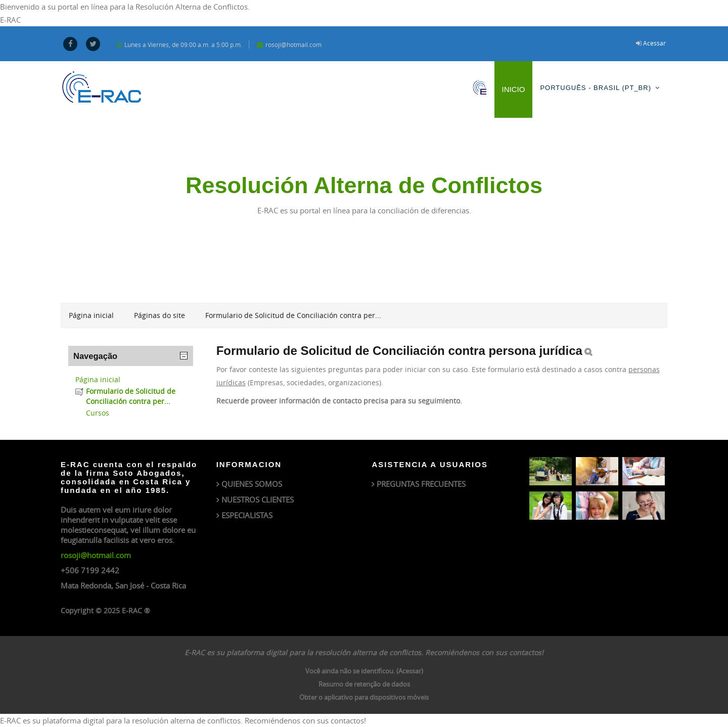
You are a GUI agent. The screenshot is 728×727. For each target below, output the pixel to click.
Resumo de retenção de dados (364, 684)
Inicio (514, 89)
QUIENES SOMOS (252, 484)
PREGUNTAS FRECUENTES (421, 484)
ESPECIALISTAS (247, 515)
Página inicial (98, 379)
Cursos (98, 413)
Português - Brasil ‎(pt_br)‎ (596, 88)
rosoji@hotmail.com (96, 555)
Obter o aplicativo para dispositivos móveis (364, 697)
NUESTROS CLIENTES (258, 499)
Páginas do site (160, 315)
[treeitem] (131, 380)
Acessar (654, 43)
